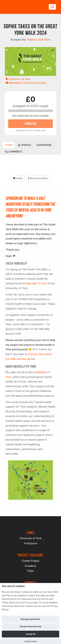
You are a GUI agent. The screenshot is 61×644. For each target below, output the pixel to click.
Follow (18, 178)
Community (39, 83)
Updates (24, 145)
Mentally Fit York (18, 83)
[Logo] (20, 7)
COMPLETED (30, 124)
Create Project (31, 561)
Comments (14, 152)
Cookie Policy (30, 641)
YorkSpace (31, 543)
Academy (30, 566)
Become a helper (38, 178)
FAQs (30, 571)
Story (9, 145)
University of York (18, 79)
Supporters (44, 145)
